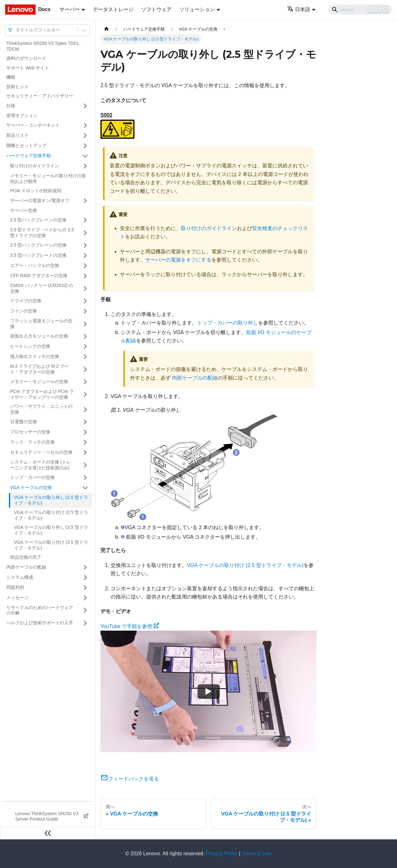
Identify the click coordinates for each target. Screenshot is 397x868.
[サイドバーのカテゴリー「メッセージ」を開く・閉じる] (85, 598)
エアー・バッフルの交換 (35, 265)
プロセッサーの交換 (30, 432)
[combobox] (16, 30)
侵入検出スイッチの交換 (35, 356)
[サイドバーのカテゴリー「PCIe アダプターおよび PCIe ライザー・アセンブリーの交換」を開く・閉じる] (85, 394)
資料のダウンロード (26, 58)
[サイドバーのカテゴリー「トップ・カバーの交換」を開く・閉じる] (85, 478)
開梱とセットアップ (26, 145)
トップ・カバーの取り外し (228, 323)
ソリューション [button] (197, 9)
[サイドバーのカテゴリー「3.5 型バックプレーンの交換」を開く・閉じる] (85, 245)
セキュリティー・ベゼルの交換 (41, 452)
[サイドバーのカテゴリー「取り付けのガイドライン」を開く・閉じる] (85, 166)
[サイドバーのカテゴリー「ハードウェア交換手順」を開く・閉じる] (85, 156)
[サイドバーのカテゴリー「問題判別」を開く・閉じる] (85, 588)
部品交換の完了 (26, 557)
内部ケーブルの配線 (26, 567)
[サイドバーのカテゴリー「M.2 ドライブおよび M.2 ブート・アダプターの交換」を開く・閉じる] (85, 369)
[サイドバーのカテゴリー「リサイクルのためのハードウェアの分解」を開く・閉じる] (85, 610)
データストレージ (113, 9)
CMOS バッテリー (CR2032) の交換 (42, 288)
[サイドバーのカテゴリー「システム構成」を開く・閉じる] (85, 577)
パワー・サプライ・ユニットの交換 (41, 409)
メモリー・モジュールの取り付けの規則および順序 (48, 178)
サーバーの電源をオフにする (178, 260)
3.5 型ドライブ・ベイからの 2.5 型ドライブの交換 (42, 233)
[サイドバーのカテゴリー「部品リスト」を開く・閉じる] (85, 136)
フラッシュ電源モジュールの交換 (41, 324)
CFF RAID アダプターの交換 (39, 276)
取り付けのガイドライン (35, 166)
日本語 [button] (299, 9)
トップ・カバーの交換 (32, 477)
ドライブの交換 (26, 301)
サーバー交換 (24, 210)
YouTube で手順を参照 (130, 626)
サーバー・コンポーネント (33, 125)
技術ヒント (17, 87)
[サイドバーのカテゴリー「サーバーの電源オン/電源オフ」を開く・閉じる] (85, 201)
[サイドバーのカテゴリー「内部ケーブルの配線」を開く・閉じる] (85, 567)
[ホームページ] (106, 29)
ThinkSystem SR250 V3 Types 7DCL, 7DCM (43, 46)
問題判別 (15, 587)
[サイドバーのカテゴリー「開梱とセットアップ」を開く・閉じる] (85, 146)
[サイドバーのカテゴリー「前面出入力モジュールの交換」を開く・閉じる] (85, 336)
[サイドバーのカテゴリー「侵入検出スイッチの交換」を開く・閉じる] (85, 357)
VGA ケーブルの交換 (31, 487)
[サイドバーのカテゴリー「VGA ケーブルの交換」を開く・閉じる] (85, 488)
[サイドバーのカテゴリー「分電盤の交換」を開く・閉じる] (85, 422)
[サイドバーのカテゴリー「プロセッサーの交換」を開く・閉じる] (85, 432)
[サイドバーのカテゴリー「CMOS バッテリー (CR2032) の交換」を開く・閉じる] (85, 288)
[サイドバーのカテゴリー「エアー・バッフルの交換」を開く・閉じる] (85, 266)
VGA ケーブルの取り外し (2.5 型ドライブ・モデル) (51, 500)
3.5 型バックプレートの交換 (38, 255)
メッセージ (17, 598)
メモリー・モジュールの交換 (39, 381)
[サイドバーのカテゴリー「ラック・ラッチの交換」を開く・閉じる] (85, 442)
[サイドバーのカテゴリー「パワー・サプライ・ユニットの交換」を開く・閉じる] (85, 409)
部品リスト (17, 135)
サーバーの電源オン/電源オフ (40, 200)
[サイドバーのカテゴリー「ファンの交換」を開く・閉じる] (85, 311)
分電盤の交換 (24, 422)
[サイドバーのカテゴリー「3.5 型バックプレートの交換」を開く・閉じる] (85, 255)
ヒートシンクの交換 (30, 346)
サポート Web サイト (28, 68)
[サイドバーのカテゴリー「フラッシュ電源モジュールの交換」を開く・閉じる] (85, 324)
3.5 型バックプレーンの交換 (38, 245)
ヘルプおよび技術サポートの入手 (40, 623)
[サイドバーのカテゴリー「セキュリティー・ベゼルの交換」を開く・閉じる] (85, 452)
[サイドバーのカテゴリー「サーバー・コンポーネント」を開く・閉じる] (85, 125)
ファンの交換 (24, 311)
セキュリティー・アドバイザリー (40, 96)
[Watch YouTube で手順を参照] (209, 691)
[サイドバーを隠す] (48, 833)
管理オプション (22, 115)
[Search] (360, 10)
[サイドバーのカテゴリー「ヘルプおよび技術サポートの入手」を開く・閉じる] (85, 623)
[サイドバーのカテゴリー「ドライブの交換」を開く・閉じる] (85, 301)
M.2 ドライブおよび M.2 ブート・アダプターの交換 (39, 369)
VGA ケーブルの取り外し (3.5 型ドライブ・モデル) (51, 530)
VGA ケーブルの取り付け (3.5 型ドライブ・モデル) (51, 545)
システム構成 (20, 577)
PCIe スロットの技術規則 (36, 191)
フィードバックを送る (130, 779)
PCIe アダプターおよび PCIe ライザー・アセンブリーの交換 (42, 394)
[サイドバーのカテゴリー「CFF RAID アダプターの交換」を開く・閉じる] (85, 276)
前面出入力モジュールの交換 (39, 336)
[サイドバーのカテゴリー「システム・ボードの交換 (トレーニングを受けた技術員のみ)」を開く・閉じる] (85, 465)
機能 (11, 77)
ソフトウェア (156, 9)
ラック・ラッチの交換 (32, 442)
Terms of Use (257, 854)
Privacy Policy (222, 854)
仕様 (11, 106)
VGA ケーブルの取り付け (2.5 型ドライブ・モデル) (51, 515)
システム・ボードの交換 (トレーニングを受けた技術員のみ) (41, 465)
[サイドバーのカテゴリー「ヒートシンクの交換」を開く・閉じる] (85, 346)
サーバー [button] (70, 9)
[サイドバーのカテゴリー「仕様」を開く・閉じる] (85, 106)
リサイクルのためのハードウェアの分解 (40, 610)
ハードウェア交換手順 (29, 156)
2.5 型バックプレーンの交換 (38, 220)
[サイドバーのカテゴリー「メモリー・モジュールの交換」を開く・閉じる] (85, 382)
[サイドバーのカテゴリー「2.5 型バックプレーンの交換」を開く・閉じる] (85, 220)
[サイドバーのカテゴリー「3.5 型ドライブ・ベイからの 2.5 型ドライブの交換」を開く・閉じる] (85, 233)
